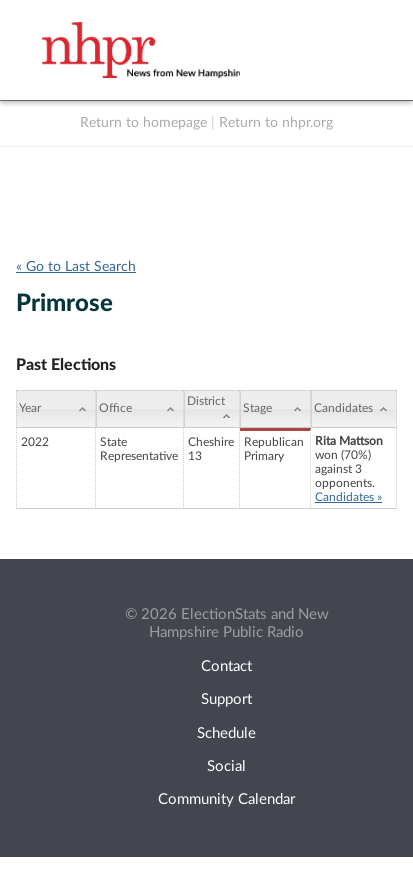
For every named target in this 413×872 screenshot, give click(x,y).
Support (226, 699)
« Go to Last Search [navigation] (76, 267)
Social (226, 766)
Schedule (226, 733)
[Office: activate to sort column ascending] (140, 409)
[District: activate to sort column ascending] (212, 409)
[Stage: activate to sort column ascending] (275, 409)
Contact (226, 666)
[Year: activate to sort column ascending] (56, 409)
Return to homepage (143, 123)
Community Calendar (226, 799)
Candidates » (348, 497)
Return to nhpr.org (276, 123)
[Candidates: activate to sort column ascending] (354, 409)
